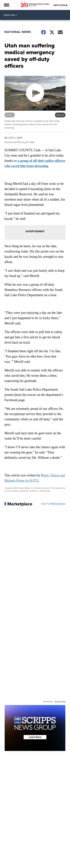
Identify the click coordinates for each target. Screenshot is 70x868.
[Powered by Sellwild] (60, 702)
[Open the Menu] (6, 5)
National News (18, 32)
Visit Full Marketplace (53, 504)
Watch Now (60, 5)
